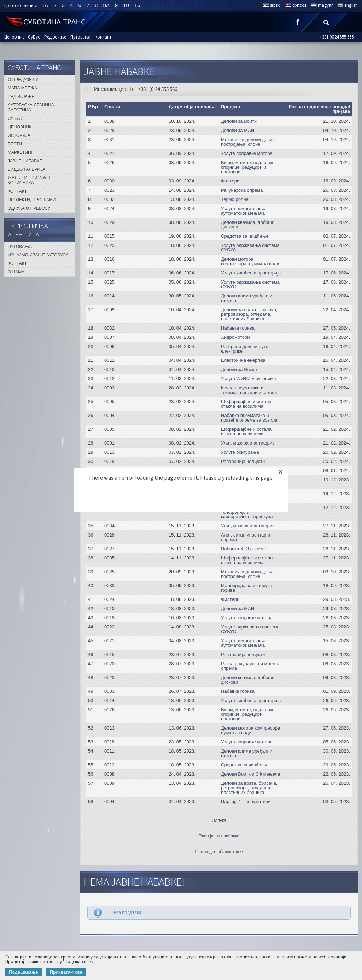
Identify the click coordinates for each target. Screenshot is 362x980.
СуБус (34, 37)
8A (106, 5)
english (351, 5)
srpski (275, 5)
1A (45, 5)
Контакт (103, 37)
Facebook (298, 22)
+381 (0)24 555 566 (337, 37)
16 (137, 5)
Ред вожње (55, 37)
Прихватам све (66, 972)
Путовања (80, 37)
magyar (325, 5)
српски (299, 5)
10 (126, 5)
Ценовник (14, 37)
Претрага (326, 22)
